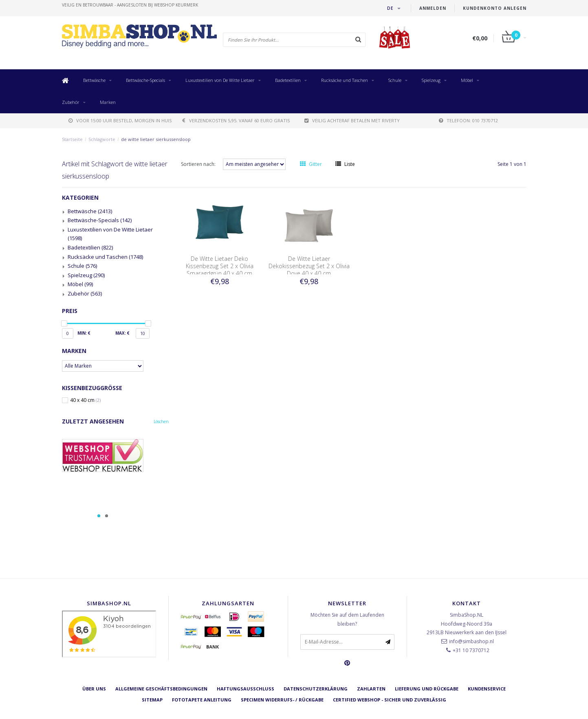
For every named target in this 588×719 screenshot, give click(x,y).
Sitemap (152, 700)
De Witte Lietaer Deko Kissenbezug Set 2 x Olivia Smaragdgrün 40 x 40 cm (220, 266)
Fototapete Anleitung (202, 700)
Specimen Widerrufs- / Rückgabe (282, 700)
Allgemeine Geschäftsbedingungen (161, 689)
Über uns (94, 689)
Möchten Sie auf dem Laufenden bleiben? (347, 619)
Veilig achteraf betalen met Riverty (352, 120)
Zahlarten (371, 689)
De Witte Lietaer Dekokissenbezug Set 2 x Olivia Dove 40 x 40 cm (309, 266)
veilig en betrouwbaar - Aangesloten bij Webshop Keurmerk (130, 5)
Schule (395, 80)
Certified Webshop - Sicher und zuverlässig (390, 700)
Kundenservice (487, 689)
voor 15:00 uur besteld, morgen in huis (120, 120)
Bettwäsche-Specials (145, 80)
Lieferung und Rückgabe (427, 689)
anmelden (433, 8)
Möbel (467, 80)
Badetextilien (288, 80)
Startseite (72, 139)
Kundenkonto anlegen (495, 8)
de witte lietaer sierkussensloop (156, 139)
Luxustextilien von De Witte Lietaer (220, 80)
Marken (108, 102)
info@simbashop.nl (471, 641)
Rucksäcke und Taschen (345, 80)
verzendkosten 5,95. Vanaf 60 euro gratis (236, 120)
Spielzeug (431, 80)
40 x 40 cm (85, 400)
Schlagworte (102, 139)
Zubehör (71, 102)
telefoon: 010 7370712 (468, 120)
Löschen (161, 421)
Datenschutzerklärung (316, 689)
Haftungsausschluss (246, 689)
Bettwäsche (94, 80)
